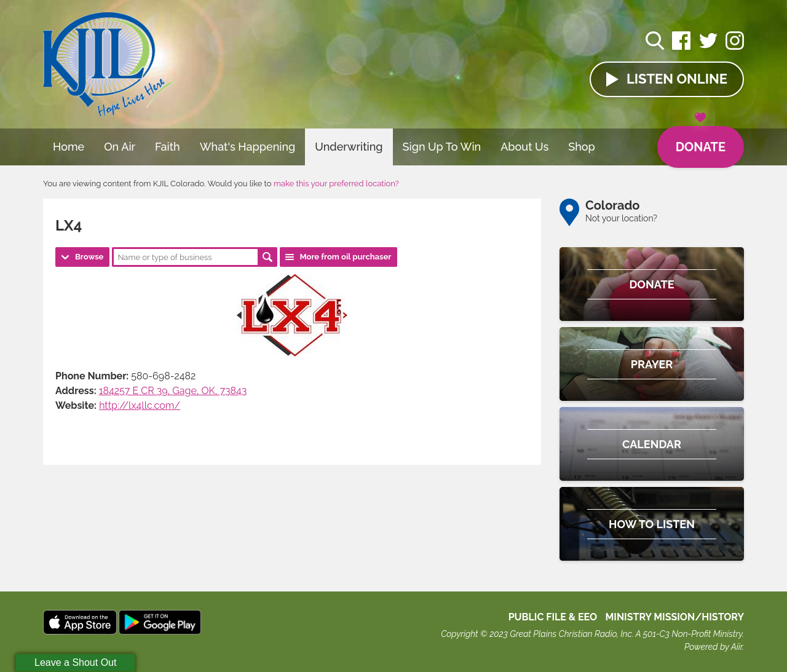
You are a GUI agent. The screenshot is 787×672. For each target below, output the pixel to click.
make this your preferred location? (336, 184)
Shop (582, 147)
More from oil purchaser (345, 257)
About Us (524, 147)
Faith (168, 147)
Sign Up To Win (442, 147)
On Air (120, 147)
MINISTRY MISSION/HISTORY (674, 617)
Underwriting (349, 147)
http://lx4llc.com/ (140, 405)
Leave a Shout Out (75, 662)
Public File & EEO (553, 617)
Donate (701, 140)
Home (69, 147)
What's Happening (248, 147)
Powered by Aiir (713, 647)
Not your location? (621, 218)
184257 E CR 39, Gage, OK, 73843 (173, 391)
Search (267, 257)
